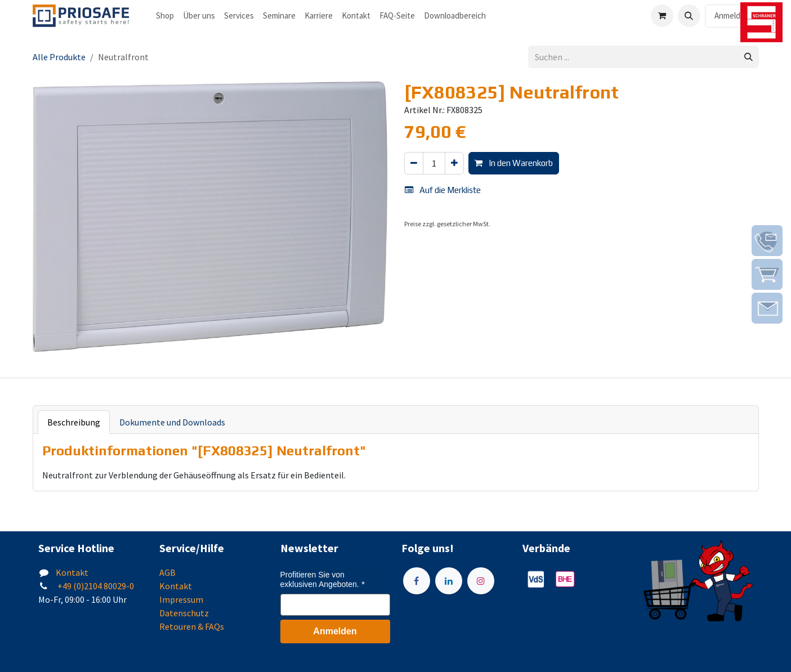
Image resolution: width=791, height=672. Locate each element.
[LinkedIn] (449, 581)
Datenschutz (184, 613)
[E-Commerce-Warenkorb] (662, 16)
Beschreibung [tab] (74, 422)
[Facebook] (417, 581)
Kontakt (72, 572)
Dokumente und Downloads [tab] (172, 422)
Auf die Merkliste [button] (443, 190)
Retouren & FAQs (192, 626)
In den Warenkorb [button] (514, 163)
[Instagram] (481, 581)
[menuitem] (165, 16)
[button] (689, 16)
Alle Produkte (59, 57)
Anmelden (732, 15)
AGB (167, 572)
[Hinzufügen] (454, 163)
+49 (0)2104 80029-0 (95, 586)
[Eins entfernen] (414, 163)
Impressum (181, 599)
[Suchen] (748, 57)
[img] (767, 241)
